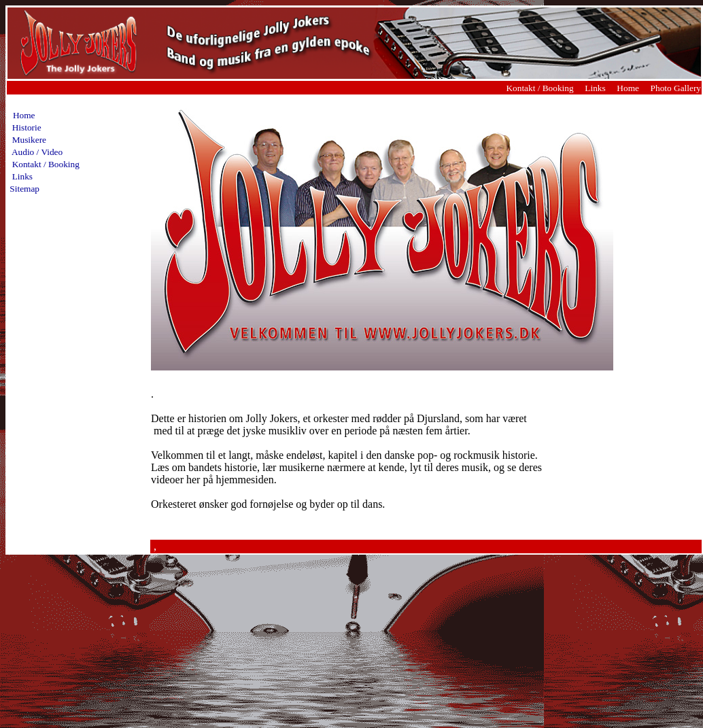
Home (629, 88)
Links (595, 88)
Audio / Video (35, 152)
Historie (24, 127)
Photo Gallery (676, 88)
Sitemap (24, 189)
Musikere (27, 140)
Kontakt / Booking (539, 88)
